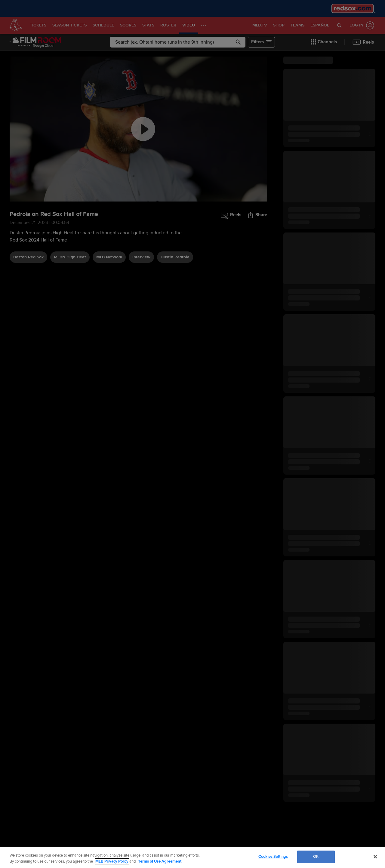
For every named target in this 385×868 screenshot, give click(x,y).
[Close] (375, 857)
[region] (192, 857)
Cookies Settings (273, 857)
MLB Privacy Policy (112, 861)
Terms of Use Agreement (160, 861)
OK (316, 857)
